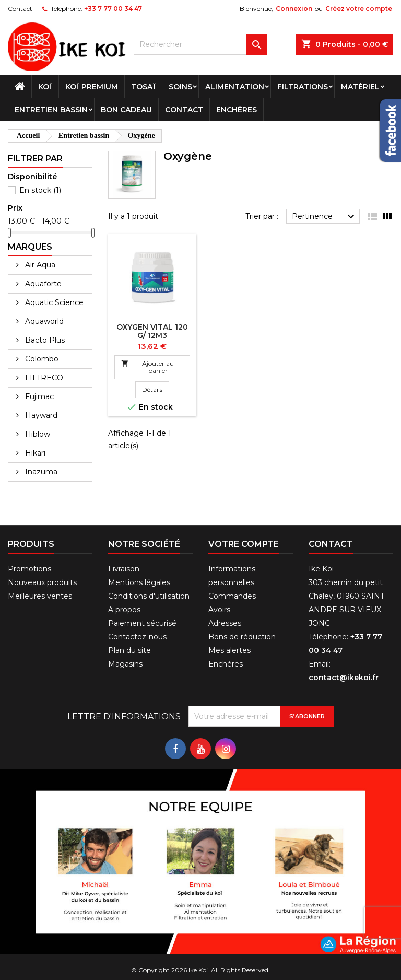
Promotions (30, 569)
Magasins (125, 664)
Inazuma (40, 472)
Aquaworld (43, 321)
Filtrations (303, 87)
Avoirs (219, 610)
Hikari (34, 453)
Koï (45, 87)
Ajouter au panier (148, 367)
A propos (124, 610)
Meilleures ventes (40, 596)
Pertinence (325, 217)
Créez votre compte (359, 9)
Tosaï (143, 87)
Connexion (294, 9)
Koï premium (92, 87)
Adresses (225, 623)
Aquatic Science (53, 302)
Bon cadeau (126, 110)
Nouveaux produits (42, 582)
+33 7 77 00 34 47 (113, 9)
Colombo (41, 359)
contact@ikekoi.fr (344, 678)
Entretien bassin (51, 110)
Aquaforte (42, 284)
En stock (40, 190)
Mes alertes (229, 650)
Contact (20, 9)
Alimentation (235, 87)
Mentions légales (139, 582)
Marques (30, 247)
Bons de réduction (242, 637)
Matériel (360, 87)
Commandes (232, 596)
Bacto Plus (44, 340)
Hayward (40, 415)
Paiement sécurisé (142, 623)
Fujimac (38, 396)
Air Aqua (39, 265)
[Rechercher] (200, 44)
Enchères (237, 110)
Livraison (124, 569)
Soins (180, 87)
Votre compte (244, 544)
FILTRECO (43, 378)
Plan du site (129, 650)
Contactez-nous (137, 637)
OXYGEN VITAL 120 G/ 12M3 (152, 331)
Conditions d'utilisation (149, 596)
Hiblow (37, 434)
